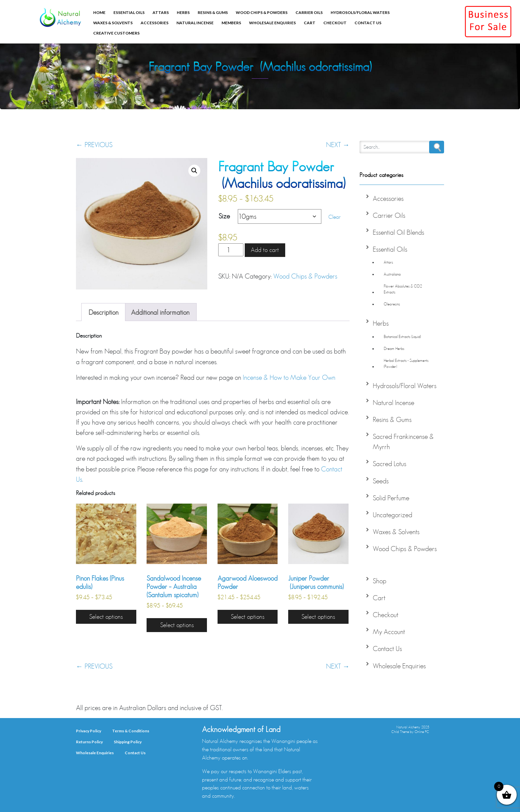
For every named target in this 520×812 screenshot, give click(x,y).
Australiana (392, 274)
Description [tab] (103, 312)
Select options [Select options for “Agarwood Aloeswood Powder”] (248, 617)
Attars (161, 12)
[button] (194, 171)
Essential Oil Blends (398, 232)
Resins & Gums (213, 12)
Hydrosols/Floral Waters (360, 12)
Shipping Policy (128, 742)
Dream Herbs (394, 348)
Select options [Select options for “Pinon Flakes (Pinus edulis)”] (106, 617)
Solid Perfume (391, 498)
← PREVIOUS (94, 145)
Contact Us (368, 23)
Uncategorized (392, 515)
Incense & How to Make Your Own (289, 377)
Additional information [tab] (160, 312)
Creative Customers (116, 33)
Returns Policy (89, 742)
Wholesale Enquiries (272, 23)
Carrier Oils (309, 12)
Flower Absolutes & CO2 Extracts (403, 289)
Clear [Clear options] (334, 217)
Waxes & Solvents (113, 23)
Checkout (335, 23)
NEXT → (338, 145)
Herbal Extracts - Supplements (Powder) (406, 363)
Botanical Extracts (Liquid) (402, 336)
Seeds (381, 481)
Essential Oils (129, 12)
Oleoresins (392, 304)
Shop (380, 581)
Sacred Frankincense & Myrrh (403, 442)
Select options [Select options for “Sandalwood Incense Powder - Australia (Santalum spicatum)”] (177, 625)
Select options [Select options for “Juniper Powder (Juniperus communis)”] (318, 617)
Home (99, 12)
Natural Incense (195, 23)
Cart (310, 23)
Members (231, 23)
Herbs (183, 12)
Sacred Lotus (390, 464)
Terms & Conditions (131, 731)
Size (224, 216)
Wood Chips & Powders (262, 12)
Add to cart (265, 250)
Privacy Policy (89, 731)
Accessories (155, 23)
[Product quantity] (231, 250)
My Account (389, 632)
